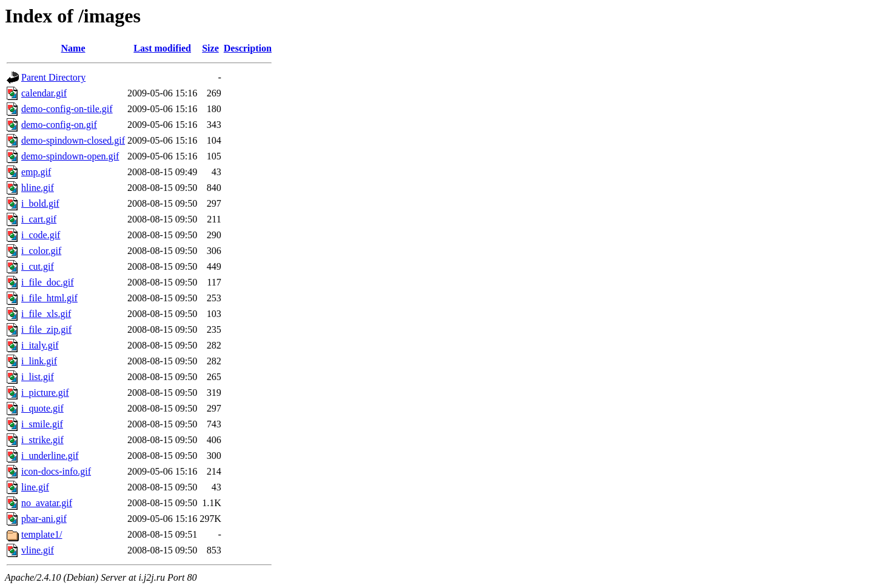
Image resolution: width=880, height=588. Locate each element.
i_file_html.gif (49, 298)
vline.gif (38, 550)
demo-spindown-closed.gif (73, 140)
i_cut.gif (38, 266)
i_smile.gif (42, 424)
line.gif (35, 487)
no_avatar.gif (47, 503)
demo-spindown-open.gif (70, 156)
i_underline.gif (50, 456)
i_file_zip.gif (46, 329)
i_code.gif (41, 235)
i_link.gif (39, 361)
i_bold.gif (40, 203)
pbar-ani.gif (44, 519)
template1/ (42, 534)
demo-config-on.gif (59, 125)
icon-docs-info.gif (56, 471)
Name (73, 48)
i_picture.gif (45, 393)
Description (248, 48)
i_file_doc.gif (48, 282)
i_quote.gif (42, 408)
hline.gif (38, 188)
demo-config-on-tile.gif (67, 109)
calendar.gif (44, 93)
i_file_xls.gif (46, 314)
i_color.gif (41, 251)
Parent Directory (53, 77)
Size (210, 48)
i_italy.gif (40, 345)
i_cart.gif (39, 219)
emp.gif (36, 172)
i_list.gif (38, 377)
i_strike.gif (42, 440)
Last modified (162, 48)
